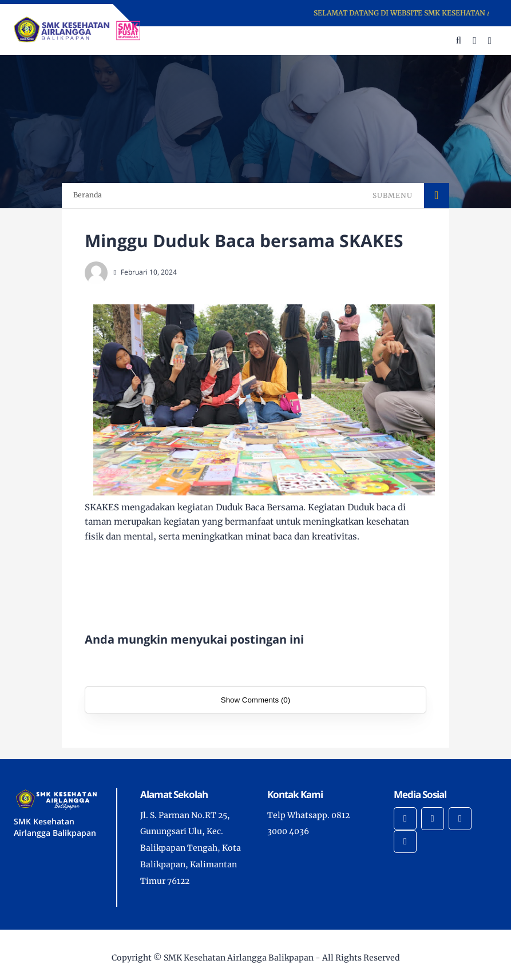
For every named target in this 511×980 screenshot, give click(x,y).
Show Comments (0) (255, 700)
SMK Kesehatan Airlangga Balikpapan (239, 958)
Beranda (88, 195)
